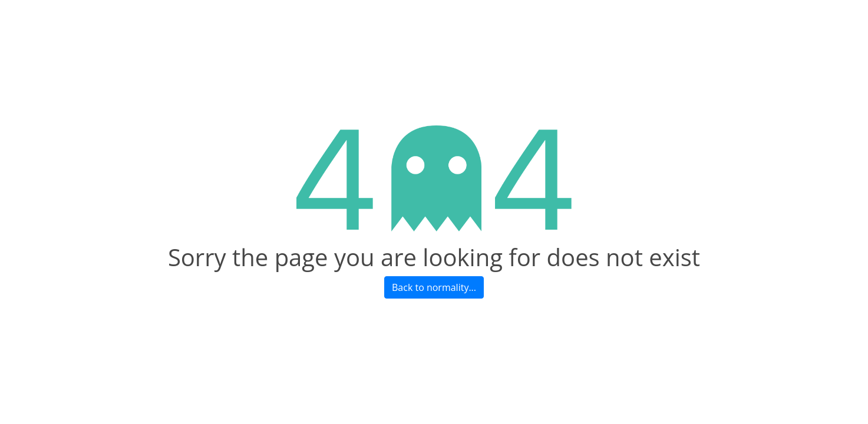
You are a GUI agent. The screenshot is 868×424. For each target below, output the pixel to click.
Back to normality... (434, 287)
